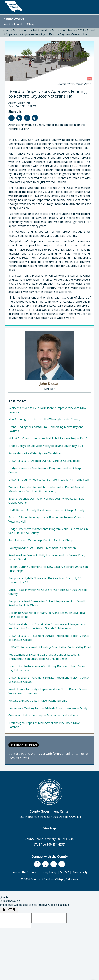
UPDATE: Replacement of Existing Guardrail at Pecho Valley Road (49, 647)
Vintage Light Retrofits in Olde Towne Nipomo (38, 701)
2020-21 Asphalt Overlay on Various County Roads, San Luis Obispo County (46, 501)
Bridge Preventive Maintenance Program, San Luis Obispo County (45, 470)
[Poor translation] (12, 910)
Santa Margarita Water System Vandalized (35, 453)
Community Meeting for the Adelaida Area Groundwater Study (48, 708)
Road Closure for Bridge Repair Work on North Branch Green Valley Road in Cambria (48, 691)
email (66, 754)
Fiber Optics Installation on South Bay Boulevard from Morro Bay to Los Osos (47, 668)
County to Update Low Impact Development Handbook (43, 715)
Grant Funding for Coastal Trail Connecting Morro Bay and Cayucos (46, 429)
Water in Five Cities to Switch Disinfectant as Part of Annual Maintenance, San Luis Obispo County (46, 489)
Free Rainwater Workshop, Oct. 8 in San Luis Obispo (41, 540)
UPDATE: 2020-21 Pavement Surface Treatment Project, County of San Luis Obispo (49, 638)
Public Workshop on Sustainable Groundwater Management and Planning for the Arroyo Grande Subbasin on (47, 626)
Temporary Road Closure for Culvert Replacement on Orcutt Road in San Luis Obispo (47, 603)
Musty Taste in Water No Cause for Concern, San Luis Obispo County (48, 592)
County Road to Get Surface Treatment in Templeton (42, 548)
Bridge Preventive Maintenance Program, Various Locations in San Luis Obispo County (48, 531)
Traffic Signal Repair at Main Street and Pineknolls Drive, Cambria (44, 725)
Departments (21, 30)
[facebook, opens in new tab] (37, 864)
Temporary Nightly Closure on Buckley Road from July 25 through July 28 (45, 580)
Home (6, 30)
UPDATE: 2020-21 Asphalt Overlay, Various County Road (44, 461)
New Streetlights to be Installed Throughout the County (44, 419)
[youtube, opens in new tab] (45, 864)
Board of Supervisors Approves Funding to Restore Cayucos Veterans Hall (49, 32)
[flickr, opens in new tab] (54, 864)
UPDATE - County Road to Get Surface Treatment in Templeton (49, 480)
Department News (64, 30)
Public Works (13, 19)
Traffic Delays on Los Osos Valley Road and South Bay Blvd (46, 446)
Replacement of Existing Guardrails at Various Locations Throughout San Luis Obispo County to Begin (44, 657)
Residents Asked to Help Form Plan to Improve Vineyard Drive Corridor (48, 410)
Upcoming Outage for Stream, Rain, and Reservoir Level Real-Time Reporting (47, 615)
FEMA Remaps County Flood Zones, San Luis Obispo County (46, 510)
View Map (52, 828)
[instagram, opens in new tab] (62, 864)
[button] (89, 6)
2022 (81, 30)
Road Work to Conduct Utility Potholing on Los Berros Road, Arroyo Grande (47, 557)
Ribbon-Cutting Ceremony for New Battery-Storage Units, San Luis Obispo (48, 569)
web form (53, 754)
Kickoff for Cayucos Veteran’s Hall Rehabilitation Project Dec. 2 (48, 438)
